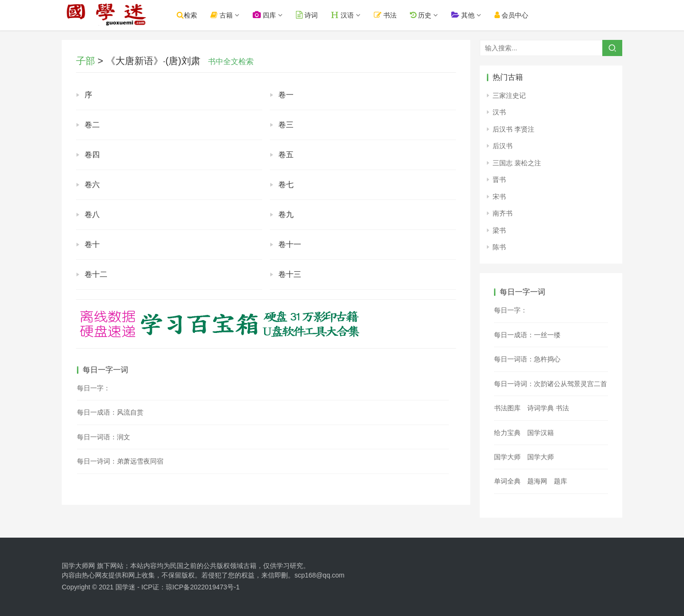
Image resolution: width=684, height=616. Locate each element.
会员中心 (518, 15)
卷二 (92, 125)
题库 (560, 481)
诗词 (313, 15)
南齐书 (503, 213)
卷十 (92, 244)
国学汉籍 (541, 433)
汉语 (349, 15)
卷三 (286, 125)
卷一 (286, 95)
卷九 (286, 214)
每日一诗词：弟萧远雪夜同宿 (120, 461)
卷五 (286, 155)
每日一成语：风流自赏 (110, 412)
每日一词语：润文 (104, 437)
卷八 (92, 214)
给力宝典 (507, 433)
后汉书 (503, 146)
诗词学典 (541, 408)
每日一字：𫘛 (511, 310)
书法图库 (507, 408)
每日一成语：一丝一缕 (527, 335)
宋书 (499, 197)
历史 (427, 15)
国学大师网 (78, 566)
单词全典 (507, 481)
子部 (85, 61)
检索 (193, 15)
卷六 (92, 185)
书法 (391, 15)
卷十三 (290, 274)
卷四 (92, 155)
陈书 (499, 247)
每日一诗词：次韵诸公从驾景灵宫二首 (551, 384)
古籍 (228, 15)
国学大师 (507, 457)
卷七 (286, 185)
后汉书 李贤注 (513, 129)
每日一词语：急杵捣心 (527, 359)
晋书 (499, 180)
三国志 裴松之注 (517, 163)
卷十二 (96, 274)
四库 (271, 15)
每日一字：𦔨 (94, 388)
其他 (469, 15)
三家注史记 (509, 95)
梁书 (499, 230)
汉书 (499, 112)
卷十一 (290, 244)
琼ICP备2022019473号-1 (203, 587)
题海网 (537, 481)
